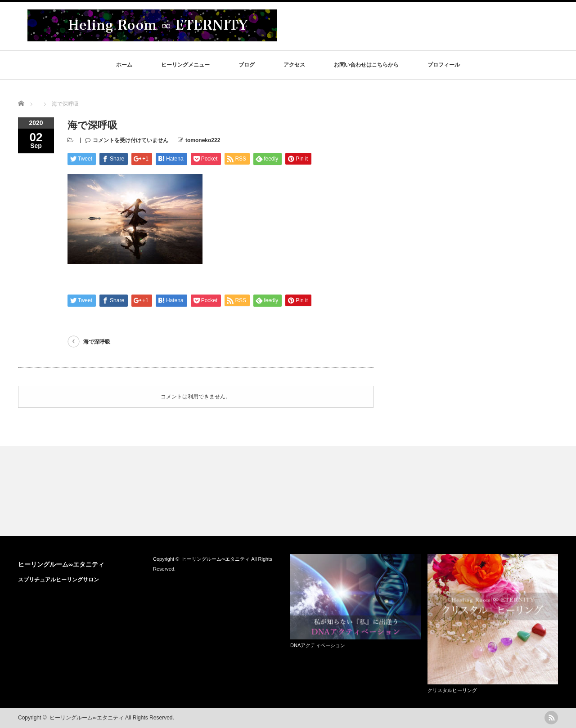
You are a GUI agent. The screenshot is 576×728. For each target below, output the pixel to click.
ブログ (247, 65)
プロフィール (444, 65)
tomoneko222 (203, 140)
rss (551, 718)
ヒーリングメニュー (185, 65)
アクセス (294, 65)
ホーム (124, 65)
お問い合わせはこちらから (366, 65)
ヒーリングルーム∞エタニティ (61, 564)
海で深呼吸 (97, 342)
